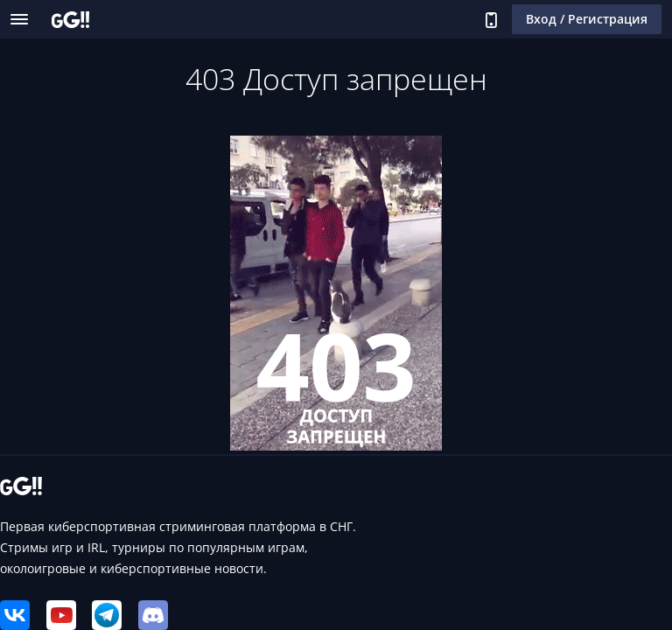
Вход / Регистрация (587, 19)
